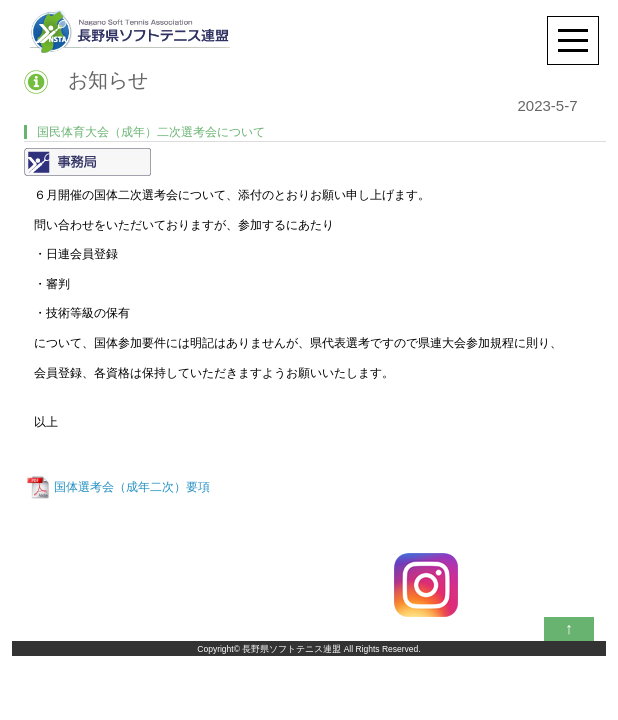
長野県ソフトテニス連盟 (291, 649)
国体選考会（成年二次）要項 (132, 487)
